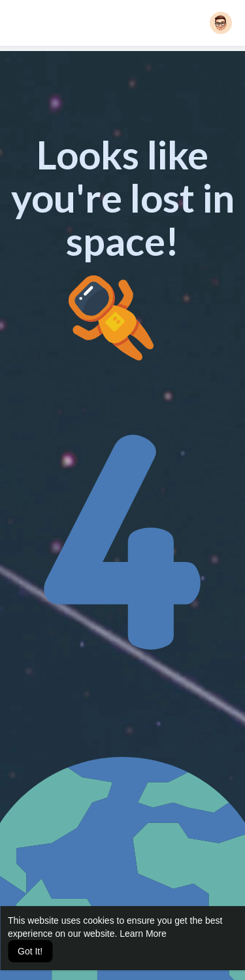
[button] (221, 23)
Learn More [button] (143, 934)
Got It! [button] (30, 951)
